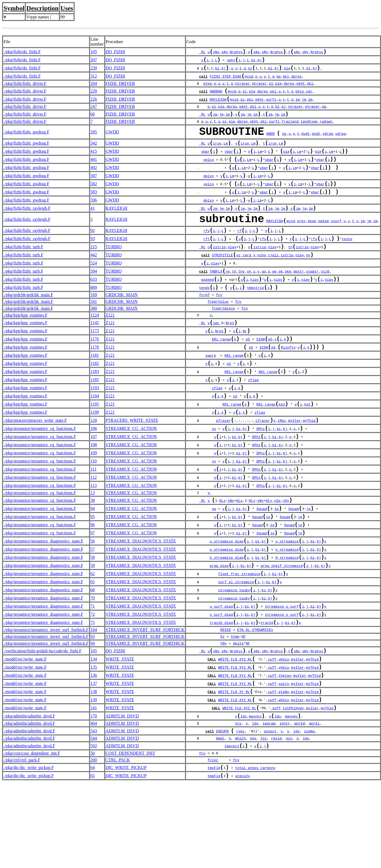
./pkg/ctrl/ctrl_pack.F (22, 843)
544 (94, 821)
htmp (235, 708)
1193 (95, 428)
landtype (309, 129)
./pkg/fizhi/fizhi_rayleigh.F (27, 228)
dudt (306, 144)
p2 (229, 401)
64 (93, 852)
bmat (220, 821)
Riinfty (288, 383)
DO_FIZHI (115, 52)
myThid (309, 466)
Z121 (110, 347)
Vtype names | (39, 17)
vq (214, 565)
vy (214, 512)
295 (94, 141)
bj (260, 62)
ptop (207, 88)
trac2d (267, 694)
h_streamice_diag (227, 620)
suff (272, 733)
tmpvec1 (232, 829)
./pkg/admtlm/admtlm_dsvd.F (29, 797)
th (290, 273)
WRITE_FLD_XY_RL (234, 770)
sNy (225, 53)
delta (238, 715)
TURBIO (114, 272)
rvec (240, 813)
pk (281, 301)
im (298, 106)
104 (94, 701)
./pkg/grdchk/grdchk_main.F (28, 326)
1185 (95, 419)
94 (93, 564)
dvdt (316, 144)
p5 (248, 374)
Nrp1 (230, 355)
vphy (231, 62)
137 (94, 760)
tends (204, 319)
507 (94, 191)
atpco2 (242, 861)
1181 (95, 392)
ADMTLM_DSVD (122, 797)
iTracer (263, 466)
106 (94, 475)
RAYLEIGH (218, 106)
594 (94, 300)
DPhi (261, 475)
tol (264, 821)
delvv (209, 192)
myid (249, 81)
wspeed (208, 310)
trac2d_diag (221, 694)
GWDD (112, 141)
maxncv (255, 797)
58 (93, 620)
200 (94, 843)
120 (94, 465)
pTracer (223, 466)
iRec (282, 466)
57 (93, 610)
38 (93, 555)
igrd (247, 282)
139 (94, 778)
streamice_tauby (234, 666)
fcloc (213, 844)
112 (94, 530)
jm (304, 106)
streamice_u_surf (282, 676)
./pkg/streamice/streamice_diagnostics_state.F (43, 601)
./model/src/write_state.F (25, 732)
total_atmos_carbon (254, 852)
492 (94, 182)
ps (284, 144)
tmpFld (214, 852)
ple (287, 71)
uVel (283, 733)
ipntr (285, 805)
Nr (245, 365)
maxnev (291, 797)
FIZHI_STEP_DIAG (226, 81)
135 (94, 741)
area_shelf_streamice (282, 630)
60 (93, 121)
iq (277, 565)
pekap (323, 244)
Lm (226, 155)
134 (94, 732)
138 (94, 769)
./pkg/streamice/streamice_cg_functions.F (40, 475)
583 (94, 209)
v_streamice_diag (227, 611)
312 (94, 80)
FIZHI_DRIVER (120, 88)
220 (94, 96)
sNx (216, 53)
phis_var (304, 97)
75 (93, 693)
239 (94, 71)
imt (216, 355)
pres (301, 244)
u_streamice (287, 602)
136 (94, 751)
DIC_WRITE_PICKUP (126, 852)
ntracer (243, 88)
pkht (301, 88)
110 (94, 511)
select (270, 813)
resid (276, 821)
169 (94, 326)
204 (94, 88)
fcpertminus (224, 340)
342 (94, 154)
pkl (286, 81)
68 (93, 657)
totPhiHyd (292, 788)
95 (93, 574)
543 (94, 813)
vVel (283, 742)
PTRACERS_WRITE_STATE (132, 465)
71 (93, 675)
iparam (269, 805)
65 (93, 647)
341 (94, 333)
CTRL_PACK (118, 843)
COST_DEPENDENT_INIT (130, 837)
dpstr (298, 301)
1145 (95, 355)
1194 (95, 438)
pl (250, 71)
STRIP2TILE (222, 282)
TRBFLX (216, 301)
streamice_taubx (234, 657)
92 (93, 254)
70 (93, 666)
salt (283, 761)
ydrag (340, 144)
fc (218, 326)
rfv (206, 254)
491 (94, 172)
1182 (95, 401)
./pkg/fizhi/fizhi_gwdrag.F (26, 141)
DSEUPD (222, 813)
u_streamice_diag (227, 602)
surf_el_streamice (236, 648)
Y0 (222, 715)
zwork (211, 392)
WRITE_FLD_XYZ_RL (235, 733)
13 (93, 547)
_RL (202, 53)
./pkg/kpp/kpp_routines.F (25, 347)
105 (94, 52)
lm (310, 106)
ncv (238, 805)
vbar (206, 164)
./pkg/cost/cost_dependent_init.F (32, 837)
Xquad (262, 565)
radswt (326, 129)
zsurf (336, 244)
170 (94, 797)
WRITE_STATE (120, 732)
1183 (95, 410)
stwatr (312, 301)
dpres (297, 81)
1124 (95, 347)
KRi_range (221, 374)
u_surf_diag (221, 676)
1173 (95, 364)
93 (93, 263)
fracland (290, 129)
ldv (243, 797)
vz (238, 282)
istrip (219, 273)
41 (93, 228)
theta (284, 751)
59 (93, 629)
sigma (309, 813)
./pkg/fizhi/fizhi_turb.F (23, 272)
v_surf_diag (221, 685)
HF (244, 708)
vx (214, 475)
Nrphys (236, 53)
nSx (277, 556)
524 (94, 291)
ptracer (259, 88)
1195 (95, 447)
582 (94, 200)
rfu (263, 264)
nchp (262, 282)
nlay (232, 273)
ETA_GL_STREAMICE (254, 701)
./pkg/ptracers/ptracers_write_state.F (35, 465)
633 (94, 309)
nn (308, 282)
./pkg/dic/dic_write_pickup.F (29, 852)
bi (253, 62)
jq (308, 565)
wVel (283, 779)
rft (206, 264)
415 (94, 163)
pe (274, 301)
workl (314, 805)
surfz (271, 106)
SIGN (261, 374)
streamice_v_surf (282, 685)
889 (94, 318)
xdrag (328, 144)
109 (94, 502)
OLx (222, 556)
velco (209, 173)
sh (249, 301)
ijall (273, 282)
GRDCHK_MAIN (122, 326)
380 (94, 340)
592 (94, 829)
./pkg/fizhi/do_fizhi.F (22, 52)
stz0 (325, 301)
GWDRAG (216, 97)
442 (94, 281)
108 (94, 493)
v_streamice (287, 611)
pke (288, 301)
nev (253, 821)
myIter (294, 466)
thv (241, 301)
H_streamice (287, 620)
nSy (286, 556)
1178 (95, 382)
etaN (283, 770)
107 (94, 484)
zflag (253, 420)
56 (93, 601)
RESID (226, 701)
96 (93, 583)
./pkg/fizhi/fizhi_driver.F (25, 88)
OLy (252, 556)
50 (93, 837)
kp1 (282, 448)
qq (279, 81)
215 (94, 272)
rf (240, 254)
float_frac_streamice (239, 639)
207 (94, 61)
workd (300, 805)
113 (94, 539)
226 (94, 105)
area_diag (219, 630)
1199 (95, 456)
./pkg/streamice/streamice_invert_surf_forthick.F (46, 701)
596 (94, 218)
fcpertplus (218, 333)
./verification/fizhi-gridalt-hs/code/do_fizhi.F (43, 723)
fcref (204, 326)
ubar (269, 173)
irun (217, 155)
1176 (95, 373)
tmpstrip (256, 319)
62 (93, 638)
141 (94, 788)
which (240, 821)
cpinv (347, 264)
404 (94, 805)
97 (93, 592)
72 (93, 684)
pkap (312, 244)
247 (94, 113)
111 (94, 521)
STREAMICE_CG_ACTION (131, 475)
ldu (278, 797)
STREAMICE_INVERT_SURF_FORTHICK (145, 701)
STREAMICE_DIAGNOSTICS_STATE (141, 601)
